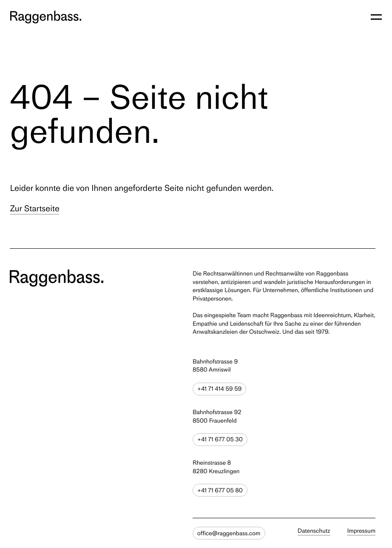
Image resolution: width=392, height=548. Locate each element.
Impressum (362, 531)
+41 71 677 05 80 (220, 490)
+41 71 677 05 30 (220, 439)
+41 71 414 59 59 (219, 389)
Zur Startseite (34, 208)
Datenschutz (314, 531)
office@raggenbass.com (229, 533)
